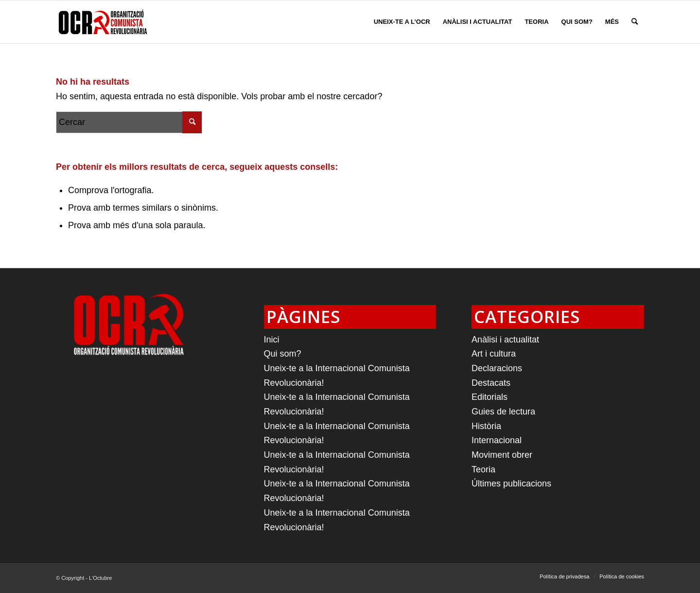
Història (486, 426)
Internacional (497, 440)
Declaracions (497, 368)
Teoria (483, 469)
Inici (272, 340)
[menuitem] (402, 22)
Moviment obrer (502, 455)
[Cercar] (635, 22)
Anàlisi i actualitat (505, 340)
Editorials (490, 397)
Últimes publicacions (511, 484)
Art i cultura (494, 354)
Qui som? (283, 354)
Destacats (491, 383)
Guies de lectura (503, 412)
